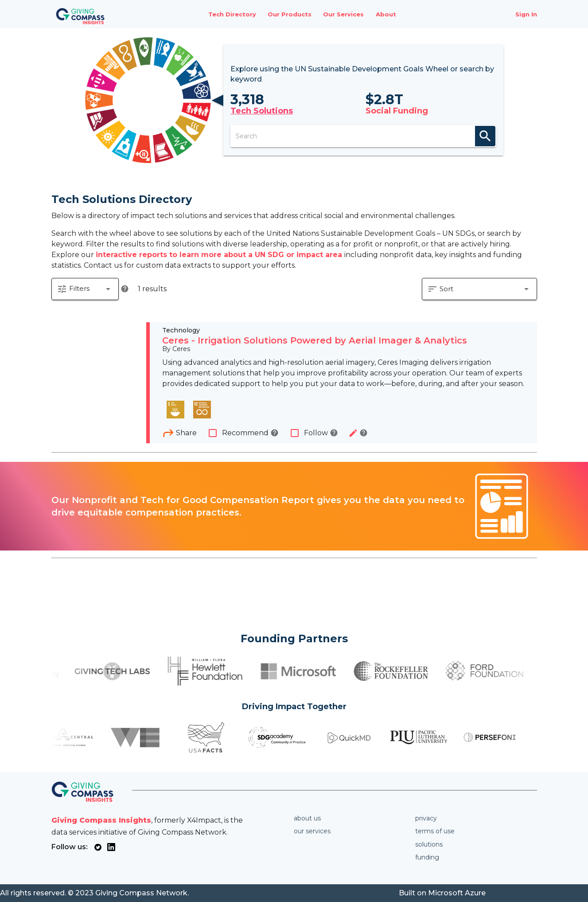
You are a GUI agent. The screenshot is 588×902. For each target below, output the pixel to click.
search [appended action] (485, 136)
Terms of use (435, 831)
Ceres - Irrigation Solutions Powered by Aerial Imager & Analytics (315, 340)
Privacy (426, 818)
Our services (312, 831)
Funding (427, 857)
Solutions (429, 844)
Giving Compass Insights (101, 820)
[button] (85, 289)
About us (307, 818)
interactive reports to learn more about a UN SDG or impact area (220, 255)
